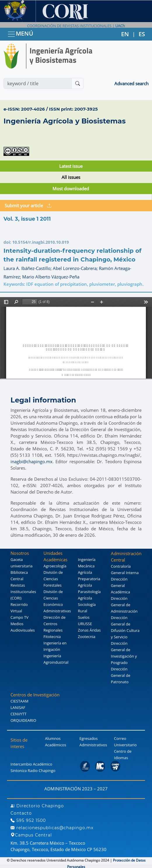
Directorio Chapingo (37, 806)
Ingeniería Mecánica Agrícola (87, 566)
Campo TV (20, 617)
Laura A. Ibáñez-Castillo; (28, 268)
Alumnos (53, 738)
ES (142, 34)
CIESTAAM (19, 701)
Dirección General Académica (120, 585)
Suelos (84, 617)
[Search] (38, 83)
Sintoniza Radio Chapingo (33, 771)
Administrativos (93, 745)
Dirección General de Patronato (120, 675)
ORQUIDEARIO (23, 720)
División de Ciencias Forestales (53, 579)
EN (125, 34)
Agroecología (55, 566)
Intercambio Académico (31, 764)
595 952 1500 (28, 820)
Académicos (55, 745)
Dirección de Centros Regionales (55, 624)
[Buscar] (78, 83)
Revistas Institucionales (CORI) (23, 592)
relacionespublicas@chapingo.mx (52, 828)
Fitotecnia (52, 637)
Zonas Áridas (89, 630)
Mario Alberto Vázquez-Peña (51, 277)
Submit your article (28, 205)
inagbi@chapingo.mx (32, 461)
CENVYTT (19, 714)
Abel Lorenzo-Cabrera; (76, 268)
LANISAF (18, 707)
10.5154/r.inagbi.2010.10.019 (41, 242)
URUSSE (85, 624)
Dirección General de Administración (124, 605)
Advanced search (131, 83)
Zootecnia (87, 637)
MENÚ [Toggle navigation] (20, 34)
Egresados (88, 738)
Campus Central (31, 835)
